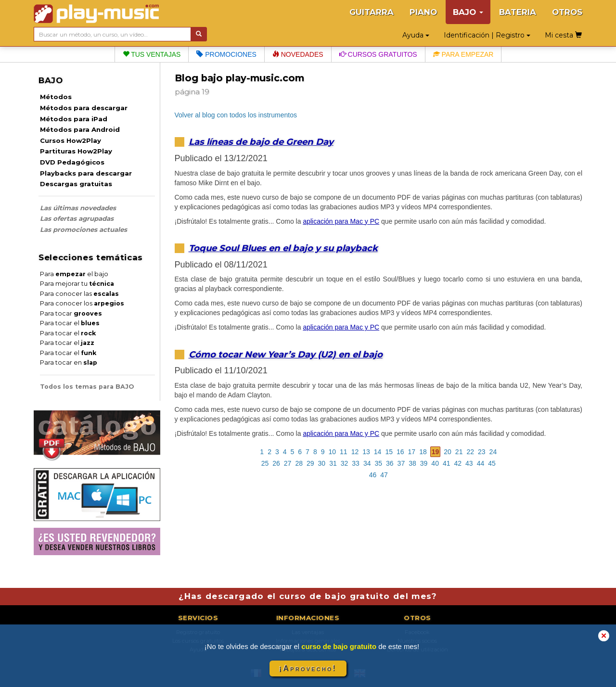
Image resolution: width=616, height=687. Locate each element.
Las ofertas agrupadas (77, 218)
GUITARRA (372, 12)
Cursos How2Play (71, 140)
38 (412, 463)
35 (378, 463)
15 (389, 452)
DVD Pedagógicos (72, 162)
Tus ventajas (152, 54)
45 (492, 463)
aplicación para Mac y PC (341, 221)
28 (299, 463)
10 (333, 452)
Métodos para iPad (74, 119)
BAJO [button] (468, 12)
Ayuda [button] (416, 35)
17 (412, 452)
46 (373, 475)
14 (378, 452)
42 (458, 463)
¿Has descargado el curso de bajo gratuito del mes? (308, 596)
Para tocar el (70, 323)
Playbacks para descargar (86, 173)
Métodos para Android (80, 129)
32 (345, 463)
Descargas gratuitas (76, 184)
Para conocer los (82, 303)
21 (459, 452)
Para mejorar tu (77, 284)
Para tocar (71, 313)
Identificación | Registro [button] (487, 35)
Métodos (56, 97)
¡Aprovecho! (308, 668)
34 (367, 463)
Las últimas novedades (78, 208)
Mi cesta (563, 35)
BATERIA (518, 12)
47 (384, 475)
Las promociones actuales (83, 229)
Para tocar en (69, 363)
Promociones (226, 54)
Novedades (298, 54)
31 (333, 463)
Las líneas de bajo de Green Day (261, 142)
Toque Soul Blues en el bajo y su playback (283, 248)
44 (481, 463)
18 (423, 452)
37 (401, 463)
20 (448, 452)
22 (470, 452)
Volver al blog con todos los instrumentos (236, 115)
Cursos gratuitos (378, 54)
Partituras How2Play (76, 151)
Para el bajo (74, 274)
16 (400, 452)
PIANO (423, 12)
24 (493, 452)
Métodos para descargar (84, 108)
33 (356, 463)
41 (447, 463)
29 (310, 463)
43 (469, 463)
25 (265, 463)
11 (344, 452)
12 (355, 452)
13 (366, 452)
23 (482, 452)
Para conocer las (79, 294)
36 (390, 463)
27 (288, 463)
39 (424, 463)
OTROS (567, 12)
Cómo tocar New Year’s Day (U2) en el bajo (286, 354)
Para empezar (463, 54)
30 (322, 463)
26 (276, 463)
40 (435, 463)
